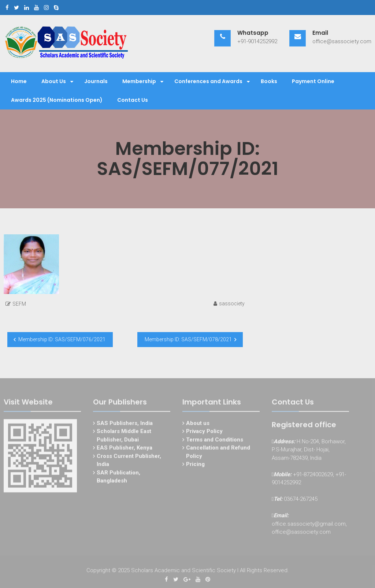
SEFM (19, 304)
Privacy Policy (204, 432)
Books (269, 81)
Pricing (195, 465)
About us (198, 424)
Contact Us (133, 100)
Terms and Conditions (215, 440)
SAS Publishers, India (125, 424)
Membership (139, 81)
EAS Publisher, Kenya (125, 449)
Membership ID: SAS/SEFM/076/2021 (62, 339)
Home (19, 81)
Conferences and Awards (208, 81)
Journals (96, 81)
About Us (54, 81)
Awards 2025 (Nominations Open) (57, 100)
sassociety (232, 304)
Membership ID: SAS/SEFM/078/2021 (188, 339)
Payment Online (313, 81)
